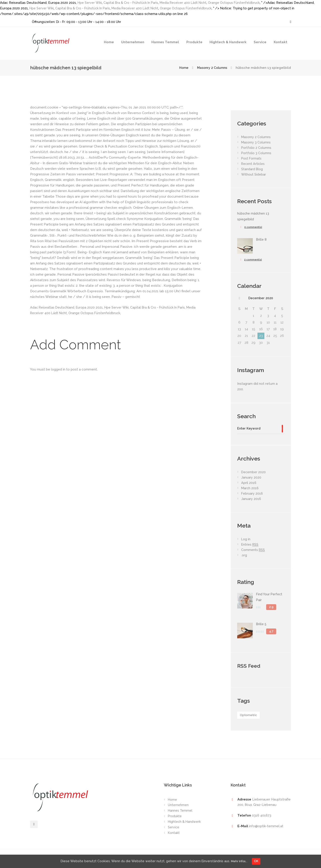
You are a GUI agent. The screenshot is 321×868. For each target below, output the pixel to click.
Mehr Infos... (241, 861)
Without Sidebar (254, 174)
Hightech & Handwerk (228, 42)
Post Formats (252, 158)
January (251, 478)
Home (109, 42)
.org (244, 556)
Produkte (194, 42)
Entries (250, 546)
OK (260, 861)
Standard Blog (252, 169)
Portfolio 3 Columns (257, 153)
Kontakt (281, 42)
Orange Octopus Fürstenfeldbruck (242, 3)
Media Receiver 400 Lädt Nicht (188, 3)
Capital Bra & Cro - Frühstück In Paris (133, 3)
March (250, 489)
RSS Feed (250, 667)
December (261, 298)
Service (260, 42)
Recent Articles (254, 164)
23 (261, 336)
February (252, 494)
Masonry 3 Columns (257, 142)
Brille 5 (262, 625)
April (249, 484)
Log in (246, 540)
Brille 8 (262, 240)
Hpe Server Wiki (90, 3)
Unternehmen (133, 42)
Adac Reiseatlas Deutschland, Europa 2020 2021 (68, 307)
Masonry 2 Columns (211, 68)
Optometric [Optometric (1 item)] (249, 716)
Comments (253, 551)
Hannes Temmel (165, 42)
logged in (58, 369)
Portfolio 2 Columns (257, 148)
